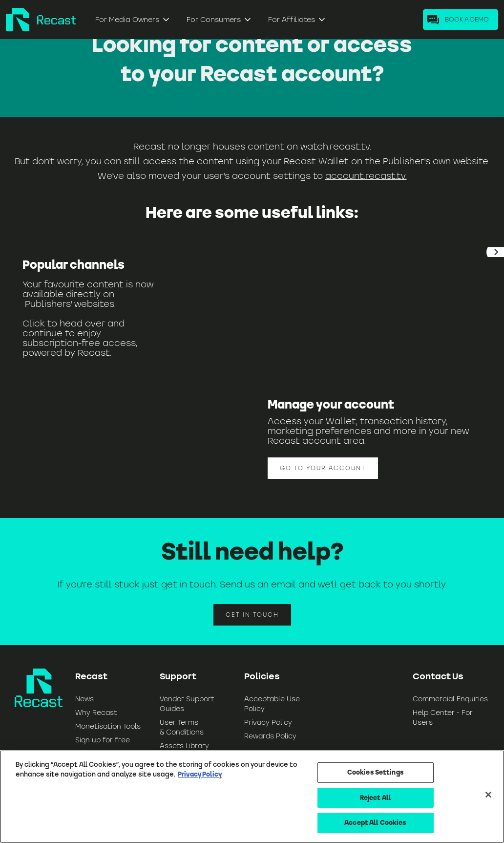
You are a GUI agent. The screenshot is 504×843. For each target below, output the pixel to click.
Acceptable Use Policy (272, 704)
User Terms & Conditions (182, 727)
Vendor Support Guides (187, 704)
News (84, 699)
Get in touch (252, 615)
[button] (133, 20)
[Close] (488, 795)
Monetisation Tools (108, 726)
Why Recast (96, 713)
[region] (252, 797)
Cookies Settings (376, 772)
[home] (41, 20)
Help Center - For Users (443, 717)
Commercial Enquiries (450, 699)
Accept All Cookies (375, 822)
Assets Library (184, 746)
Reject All (376, 798)
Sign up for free (103, 740)
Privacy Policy (268, 722)
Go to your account (323, 468)
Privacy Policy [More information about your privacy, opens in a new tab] (200, 774)
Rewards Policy (270, 736)
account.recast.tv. (366, 176)
